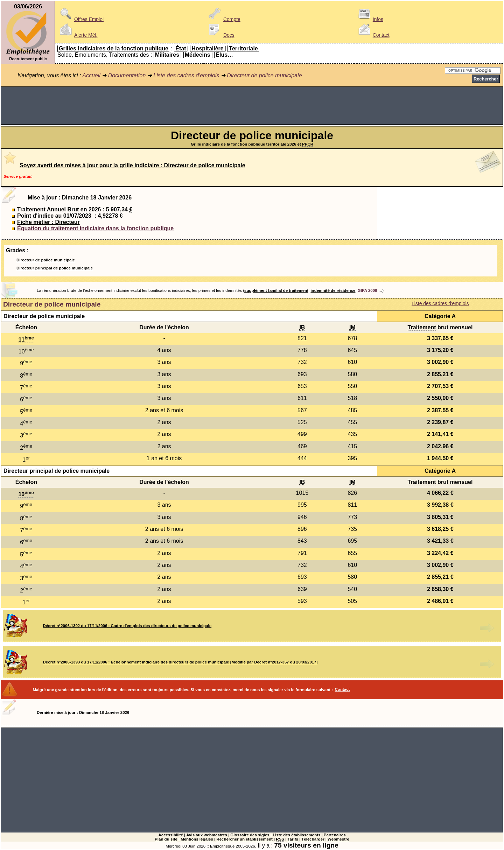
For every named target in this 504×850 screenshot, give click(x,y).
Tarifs (293, 839)
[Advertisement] (252, 106)
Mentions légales (197, 839)
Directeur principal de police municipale (55, 268)
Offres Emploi (80, 19)
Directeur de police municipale (264, 75)
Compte (223, 19)
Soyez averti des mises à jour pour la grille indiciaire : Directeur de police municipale (132, 165)
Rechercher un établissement (244, 839)
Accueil (91, 75)
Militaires (167, 55)
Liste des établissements (296, 835)
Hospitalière (208, 48)
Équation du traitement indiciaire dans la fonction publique (95, 228)
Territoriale (243, 48)
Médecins (198, 55)
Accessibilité (170, 835)
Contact (373, 35)
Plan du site (166, 839)
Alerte (77, 35)
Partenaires (335, 835)
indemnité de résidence (333, 290)
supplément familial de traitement (276, 290)
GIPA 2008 (367, 290)
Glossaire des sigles (250, 835)
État (181, 48)
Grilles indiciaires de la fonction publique (114, 48)
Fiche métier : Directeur (48, 222)
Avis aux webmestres (207, 835)
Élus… (224, 55)
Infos (370, 19)
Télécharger (313, 839)
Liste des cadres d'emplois (186, 75)
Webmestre (338, 839)
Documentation (127, 75)
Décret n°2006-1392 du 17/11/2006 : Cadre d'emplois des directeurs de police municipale (127, 626)
